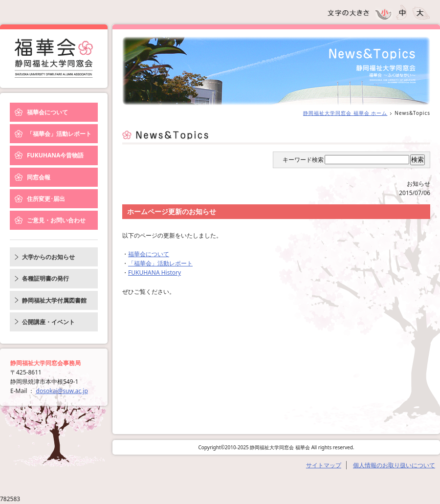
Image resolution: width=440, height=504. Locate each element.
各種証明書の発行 (45, 278)
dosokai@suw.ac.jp (62, 391)
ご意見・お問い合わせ (56, 220)
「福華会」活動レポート (59, 134)
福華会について (47, 112)
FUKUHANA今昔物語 (55, 155)
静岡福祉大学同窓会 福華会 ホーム (345, 113)
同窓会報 (39, 177)
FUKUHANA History (154, 273)
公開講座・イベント (48, 322)
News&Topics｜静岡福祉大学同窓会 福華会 (54, 58)
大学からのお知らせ (48, 257)
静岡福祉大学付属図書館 (54, 300)
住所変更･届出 (46, 199)
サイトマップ (324, 465)
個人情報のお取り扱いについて (394, 465)
